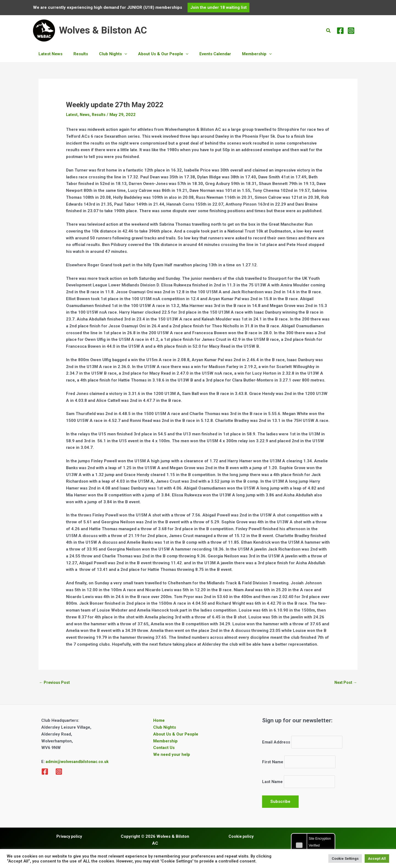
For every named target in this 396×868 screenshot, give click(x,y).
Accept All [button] (377, 859)
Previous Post (55, 683)
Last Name (272, 784)
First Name (273, 764)
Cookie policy (241, 840)
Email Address (276, 743)
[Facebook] (340, 31)
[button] (218, 8)
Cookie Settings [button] (345, 859)
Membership (165, 742)
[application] (118, 54)
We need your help (172, 755)
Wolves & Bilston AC (103, 30)
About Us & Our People (176, 735)
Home (159, 721)
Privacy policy (69, 840)
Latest (72, 115)
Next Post (345, 683)
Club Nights (165, 728)
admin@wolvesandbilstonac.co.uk (78, 762)
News (86, 115)
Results (101, 115)
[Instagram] (351, 31)
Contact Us (164, 748)
